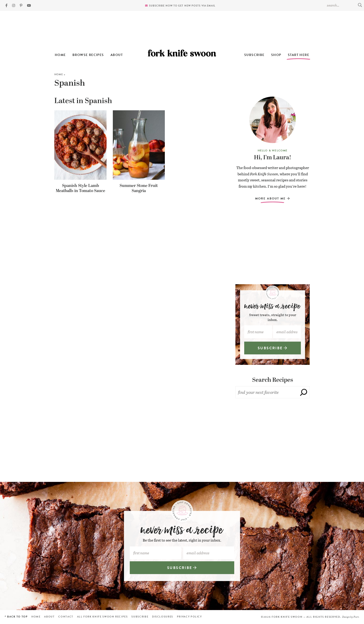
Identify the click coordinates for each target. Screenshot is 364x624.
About (117, 55)
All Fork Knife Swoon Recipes (102, 617)
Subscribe (254, 55)
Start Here (299, 55)
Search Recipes (273, 380)
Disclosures (163, 617)
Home (60, 55)
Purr (356, 617)
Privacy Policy (189, 617)
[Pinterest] (21, 5)
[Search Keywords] (344, 5)
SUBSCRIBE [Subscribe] (273, 348)
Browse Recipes (88, 55)
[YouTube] (29, 5)
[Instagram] (14, 5)
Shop (276, 55)
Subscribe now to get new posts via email (182, 6)
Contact (66, 617)
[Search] (304, 392)
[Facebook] (6, 5)
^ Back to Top (16, 617)
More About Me (272, 199)
